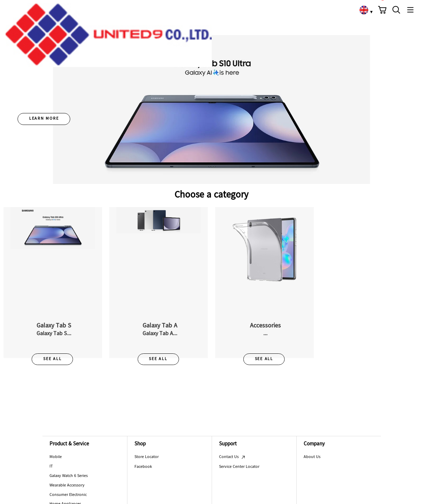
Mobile (56, 457)
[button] (382, 10)
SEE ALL (52, 359)
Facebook (143, 467)
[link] (364, 10)
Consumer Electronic (68, 495)
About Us (312, 457)
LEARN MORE (44, 119)
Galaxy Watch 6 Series (69, 476)
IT (51, 466)
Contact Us (232, 457)
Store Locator (147, 457)
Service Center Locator (239, 467)
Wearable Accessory (67, 485)
